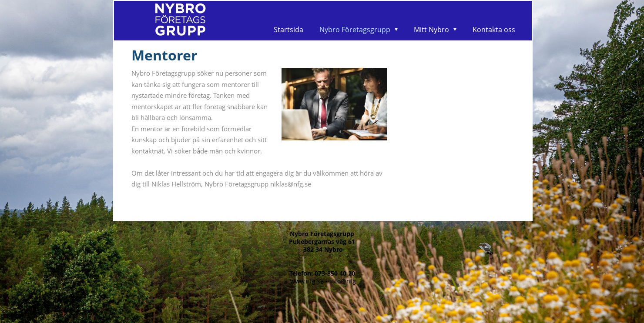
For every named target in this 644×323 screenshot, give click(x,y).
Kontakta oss (494, 30)
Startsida (288, 30)
